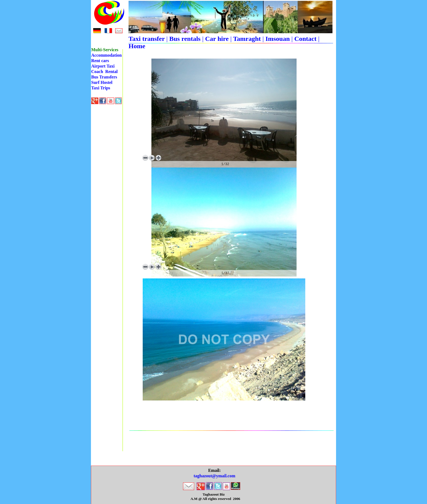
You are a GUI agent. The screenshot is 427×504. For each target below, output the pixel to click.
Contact (305, 39)
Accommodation (106, 55)
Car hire (217, 39)
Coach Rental (104, 72)
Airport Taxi (103, 66)
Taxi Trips (101, 88)
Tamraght (247, 39)
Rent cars (100, 61)
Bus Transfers (104, 77)
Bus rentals (185, 39)
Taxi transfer (147, 39)
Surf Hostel (102, 82)
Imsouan (278, 39)
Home (137, 46)
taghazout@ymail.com (214, 476)
